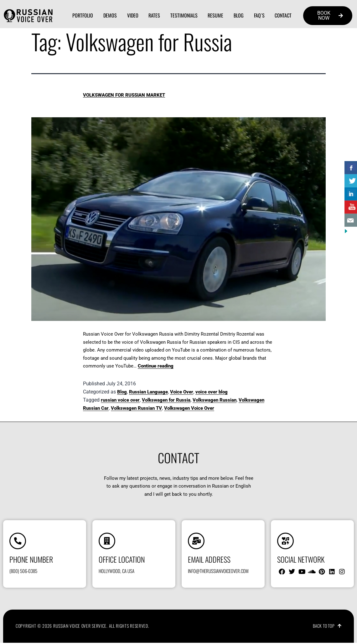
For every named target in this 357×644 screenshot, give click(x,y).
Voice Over (182, 392)
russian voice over (120, 400)
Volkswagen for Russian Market (124, 95)
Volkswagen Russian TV (136, 408)
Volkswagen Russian (215, 400)
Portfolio (83, 15)
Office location (122, 560)
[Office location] (107, 541)
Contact (283, 15)
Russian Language (148, 392)
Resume (215, 15)
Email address (209, 560)
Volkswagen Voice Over (189, 408)
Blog (239, 15)
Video (133, 15)
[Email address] (197, 541)
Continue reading (156, 366)
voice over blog (212, 392)
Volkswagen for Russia (166, 400)
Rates (154, 15)
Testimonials (184, 15)
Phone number (31, 560)
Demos (110, 15)
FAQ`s (259, 15)
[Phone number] (18, 541)
